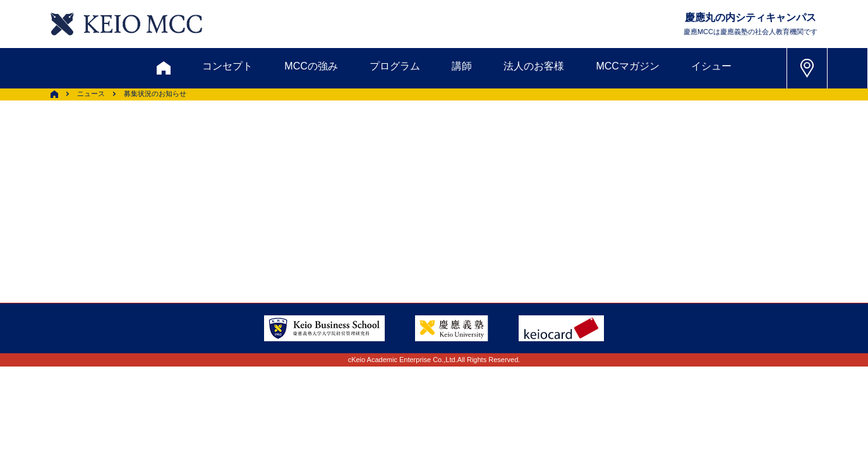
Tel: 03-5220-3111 (692, 203)
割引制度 (302, 142)
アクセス (135, 203)
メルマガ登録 (384, 142)
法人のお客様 (534, 66)
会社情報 (207, 234)
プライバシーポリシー (329, 234)
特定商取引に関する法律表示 (476, 234)
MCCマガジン (627, 66)
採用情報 (135, 234)
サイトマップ (349, 203)
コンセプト (227, 66)
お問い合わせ (149, 142)
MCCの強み (311, 66)
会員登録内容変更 (227, 203)
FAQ (421, 203)
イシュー (711, 66)
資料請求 (231, 142)
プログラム (395, 66)
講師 (462, 66)
